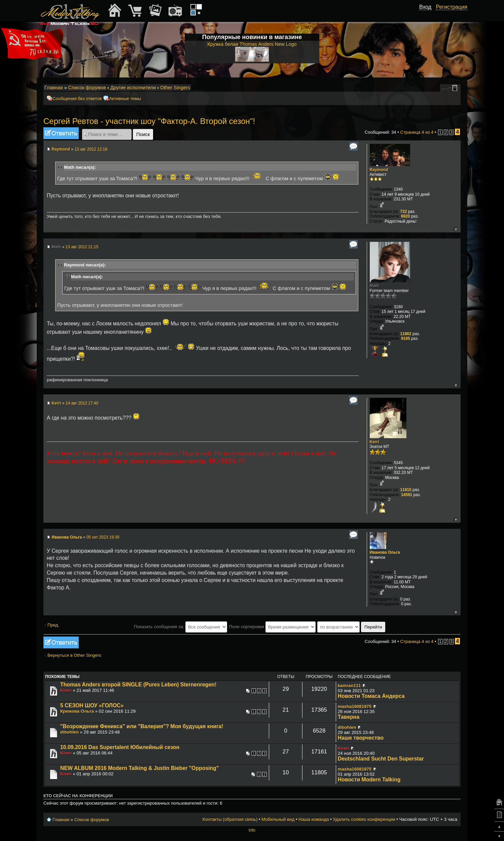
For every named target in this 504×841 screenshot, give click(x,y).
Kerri (56, 403)
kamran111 (349, 686)
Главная (54, 88)
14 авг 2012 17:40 (82, 403)
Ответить (61, 133)
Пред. (53, 625)
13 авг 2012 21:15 (82, 247)
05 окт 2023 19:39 (103, 537)
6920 (406, 216)
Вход (425, 7)
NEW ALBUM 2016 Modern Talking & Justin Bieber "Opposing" (139, 768)
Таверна (349, 717)
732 (403, 212)
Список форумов (87, 88)
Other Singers (175, 88)
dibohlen (69, 732)
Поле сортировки (272, 627)
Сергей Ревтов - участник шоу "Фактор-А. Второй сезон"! (149, 121)
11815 (406, 490)
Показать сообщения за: (181, 627)
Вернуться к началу (455, 229)
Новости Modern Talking (369, 780)
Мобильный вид (456, 88)
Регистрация (452, 7)
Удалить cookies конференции (364, 819)
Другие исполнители (133, 88)
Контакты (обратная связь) (230, 819)
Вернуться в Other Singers (74, 655)
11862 (406, 334)
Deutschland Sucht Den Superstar (381, 759)
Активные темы (125, 99)
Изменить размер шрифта (447, 88)
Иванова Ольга (67, 537)
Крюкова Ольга (77, 711)
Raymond (61, 149)
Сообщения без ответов (77, 99)
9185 (406, 338)
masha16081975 (355, 706)
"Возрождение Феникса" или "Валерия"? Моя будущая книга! (142, 726)
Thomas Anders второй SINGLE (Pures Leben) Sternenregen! (138, 685)
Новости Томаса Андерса (371, 696)
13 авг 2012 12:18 (91, 149)
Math (56, 247)
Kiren (66, 690)
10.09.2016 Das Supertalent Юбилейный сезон (120, 747)
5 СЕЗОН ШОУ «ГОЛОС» (92, 705)
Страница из (417, 132)
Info (252, 830)
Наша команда (314, 819)
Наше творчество (361, 738)
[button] (428, 14)
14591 (407, 495)
